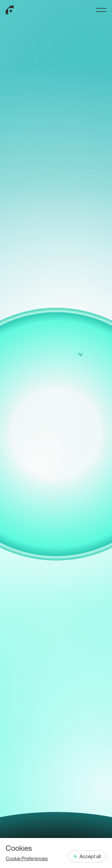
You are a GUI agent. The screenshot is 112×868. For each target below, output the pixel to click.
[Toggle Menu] (101, 10)
